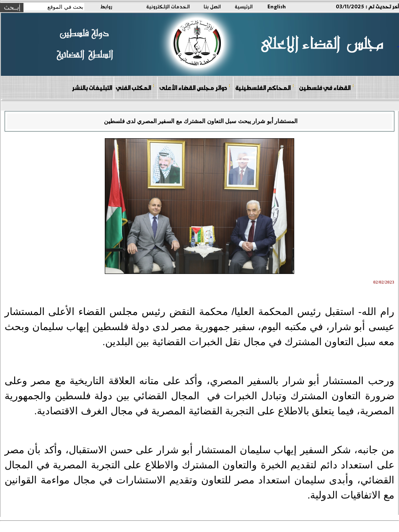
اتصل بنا (212, 6)
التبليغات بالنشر (92, 88)
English (277, 6)
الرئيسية (244, 6)
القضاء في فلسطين (326, 87)
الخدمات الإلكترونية (168, 6)
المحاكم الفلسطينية (265, 87)
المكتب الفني (135, 87)
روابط (106, 6)
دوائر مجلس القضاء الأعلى (195, 87)
